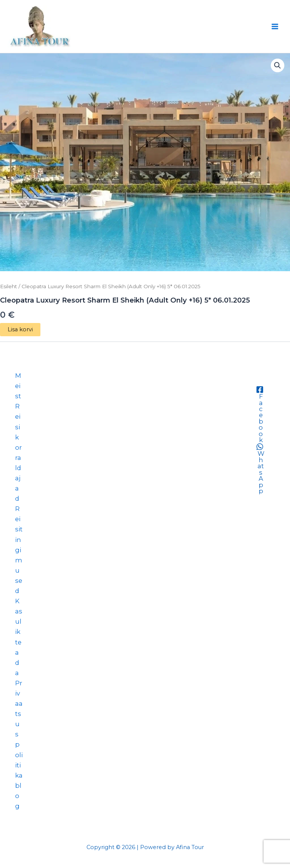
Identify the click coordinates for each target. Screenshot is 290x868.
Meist (18, 386)
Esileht (8, 286)
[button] (278, 65)
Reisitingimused (19, 550)
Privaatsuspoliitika (19, 729)
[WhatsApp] (260, 468)
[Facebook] (260, 414)
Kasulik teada (19, 637)
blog (18, 796)
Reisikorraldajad (19, 452)
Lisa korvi (20, 329)
